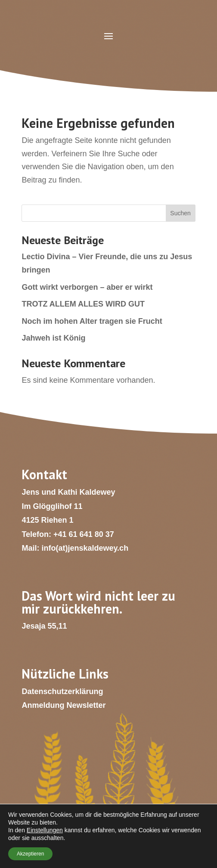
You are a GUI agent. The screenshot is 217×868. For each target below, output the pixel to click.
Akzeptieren (30, 854)
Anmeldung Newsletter (64, 705)
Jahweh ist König (53, 338)
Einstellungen (45, 830)
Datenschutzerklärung (62, 691)
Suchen (180, 213)
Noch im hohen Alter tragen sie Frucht (92, 321)
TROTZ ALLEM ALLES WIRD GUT (83, 304)
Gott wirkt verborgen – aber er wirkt (87, 287)
